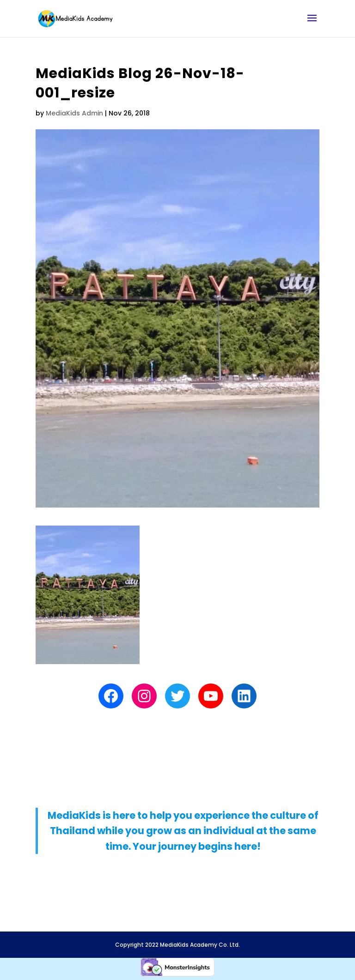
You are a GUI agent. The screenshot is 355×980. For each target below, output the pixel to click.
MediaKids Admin (74, 113)
